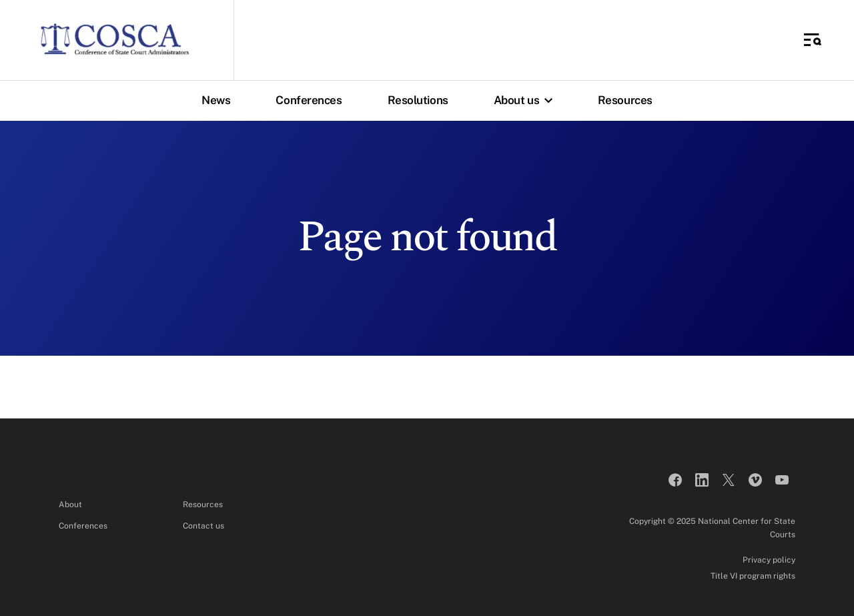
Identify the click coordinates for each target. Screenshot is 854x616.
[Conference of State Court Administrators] (114, 40)
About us (526, 100)
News (216, 100)
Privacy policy (769, 560)
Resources (625, 100)
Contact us (203, 526)
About (70, 505)
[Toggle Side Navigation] (813, 40)
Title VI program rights (753, 576)
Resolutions (418, 100)
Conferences (309, 100)
